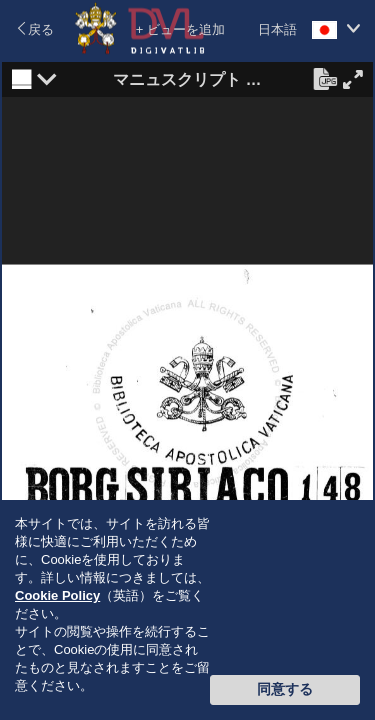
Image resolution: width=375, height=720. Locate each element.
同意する (285, 689)
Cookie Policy (57, 595)
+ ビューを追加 (180, 29)
